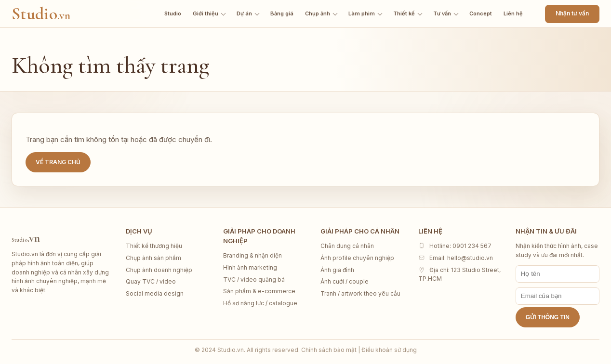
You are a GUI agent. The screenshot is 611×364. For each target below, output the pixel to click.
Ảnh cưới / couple (345, 281)
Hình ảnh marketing (250, 267)
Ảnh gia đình (337, 270)
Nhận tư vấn (572, 13)
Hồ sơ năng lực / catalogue (260, 303)
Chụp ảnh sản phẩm (153, 258)
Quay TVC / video (151, 281)
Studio (41, 14)
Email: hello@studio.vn (456, 258)
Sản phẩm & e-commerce (259, 291)
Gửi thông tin (548, 317)
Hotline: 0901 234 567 (455, 246)
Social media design (155, 293)
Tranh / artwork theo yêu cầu (360, 293)
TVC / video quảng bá (254, 279)
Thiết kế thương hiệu (154, 246)
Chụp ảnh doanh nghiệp (159, 270)
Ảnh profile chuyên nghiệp (357, 258)
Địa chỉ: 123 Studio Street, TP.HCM (459, 274)
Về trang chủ (58, 162)
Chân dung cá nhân (347, 246)
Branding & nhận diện (252, 255)
